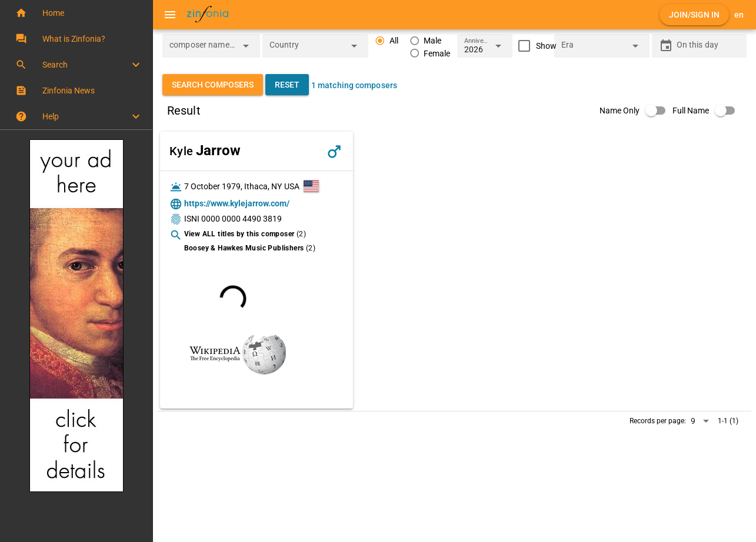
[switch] (636, 111)
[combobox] (202, 49)
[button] (76, 13)
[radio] (387, 41)
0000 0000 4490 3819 (242, 219)
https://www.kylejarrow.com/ (237, 203)
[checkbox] (534, 46)
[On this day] (708, 46)
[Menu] (170, 15)
